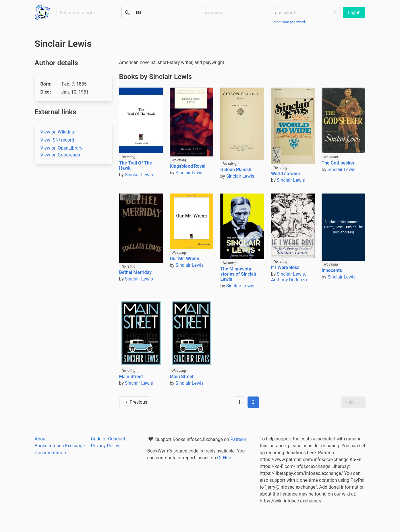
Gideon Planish (236, 170)
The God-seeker (338, 163)
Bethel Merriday (136, 272)
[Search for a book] (89, 13)
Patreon (238, 439)
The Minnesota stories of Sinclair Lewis (238, 274)
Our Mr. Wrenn (184, 259)
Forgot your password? (289, 22)
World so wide (286, 174)
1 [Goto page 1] (239, 402)
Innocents (332, 270)
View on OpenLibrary (61, 148)
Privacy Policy (105, 446)
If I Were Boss (285, 267)
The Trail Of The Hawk (136, 166)
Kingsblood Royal (188, 166)
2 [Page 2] (253, 402)
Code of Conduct (108, 439)
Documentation (50, 453)
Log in (354, 12)
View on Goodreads (60, 155)
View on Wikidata (58, 132)
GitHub (224, 458)
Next (353, 402)
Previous (135, 402)
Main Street (131, 377)
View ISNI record (57, 140)
